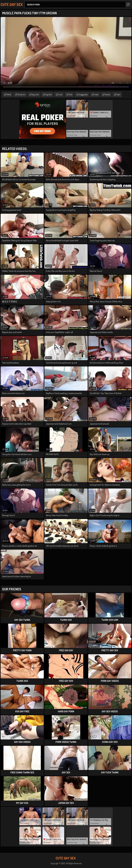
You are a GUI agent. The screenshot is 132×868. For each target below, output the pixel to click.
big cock (35, 94)
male (96, 94)
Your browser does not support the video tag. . (66, 54)
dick (71, 94)
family (108, 94)
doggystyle (83, 94)
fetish (9, 94)
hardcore (22, 94)
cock (60, 94)
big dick (49, 94)
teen (118, 94)
